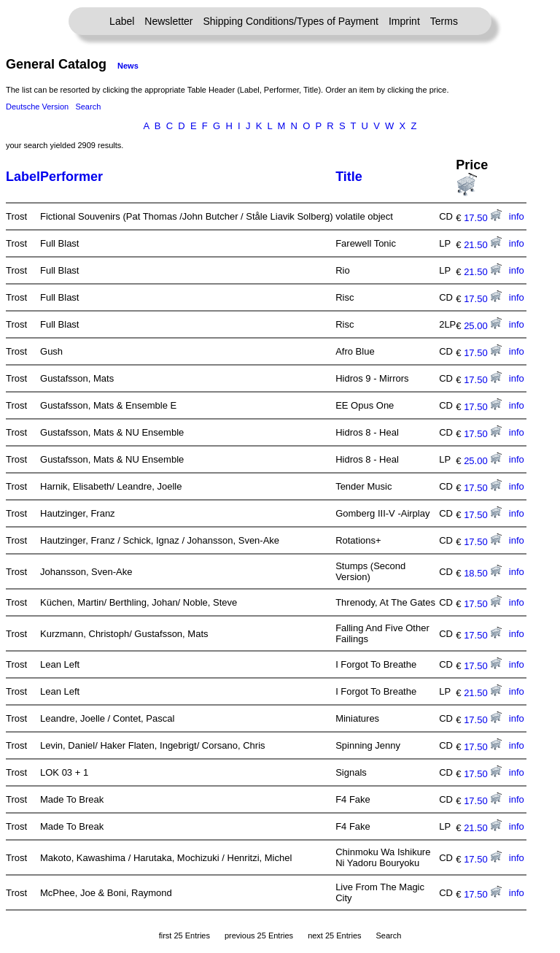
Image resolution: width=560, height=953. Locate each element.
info (517, 216)
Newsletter (168, 21)
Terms (444, 21)
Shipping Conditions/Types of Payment (291, 21)
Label (122, 21)
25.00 (483, 326)
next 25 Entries (334, 935)
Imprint (404, 21)
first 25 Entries (184, 935)
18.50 (483, 573)
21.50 (483, 245)
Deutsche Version (37, 107)
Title (349, 177)
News (128, 66)
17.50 (483, 218)
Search (88, 107)
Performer (71, 177)
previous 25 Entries (259, 935)
